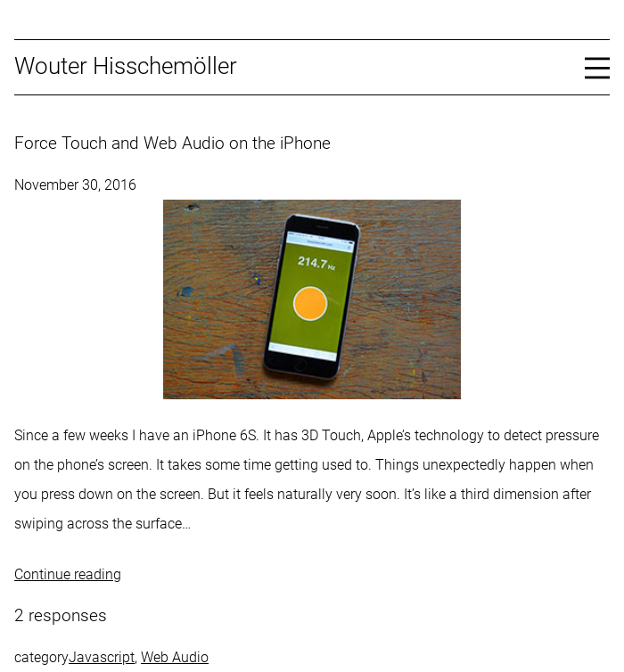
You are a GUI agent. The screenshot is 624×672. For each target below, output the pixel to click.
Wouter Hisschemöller (126, 66)
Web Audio (175, 657)
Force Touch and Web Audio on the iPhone (172, 143)
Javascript (102, 657)
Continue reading (68, 574)
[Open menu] (597, 67)
